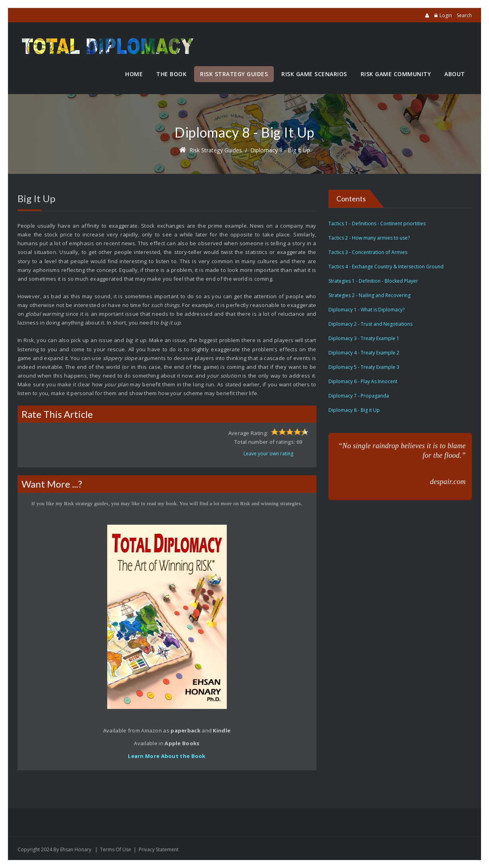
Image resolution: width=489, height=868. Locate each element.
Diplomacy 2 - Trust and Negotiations (370, 324)
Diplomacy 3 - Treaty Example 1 (364, 338)
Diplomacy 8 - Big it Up (280, 150)
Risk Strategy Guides (216, 150)
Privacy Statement (159, 849)
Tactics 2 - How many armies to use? (369, 238)
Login (446, 15)
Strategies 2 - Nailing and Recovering (369, 295)
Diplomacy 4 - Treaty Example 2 (364, 353)
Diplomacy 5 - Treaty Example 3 (364, 367)
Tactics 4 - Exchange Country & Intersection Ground (386, 267)
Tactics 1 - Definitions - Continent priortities (377, 223)
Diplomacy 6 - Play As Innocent (363, 381)
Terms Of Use (116, 849)
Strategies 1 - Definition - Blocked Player (373, 281)
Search (464, 15)
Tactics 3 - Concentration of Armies (368, 252)
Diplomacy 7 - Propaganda (359, 396)
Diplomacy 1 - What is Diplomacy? (366, 310)
